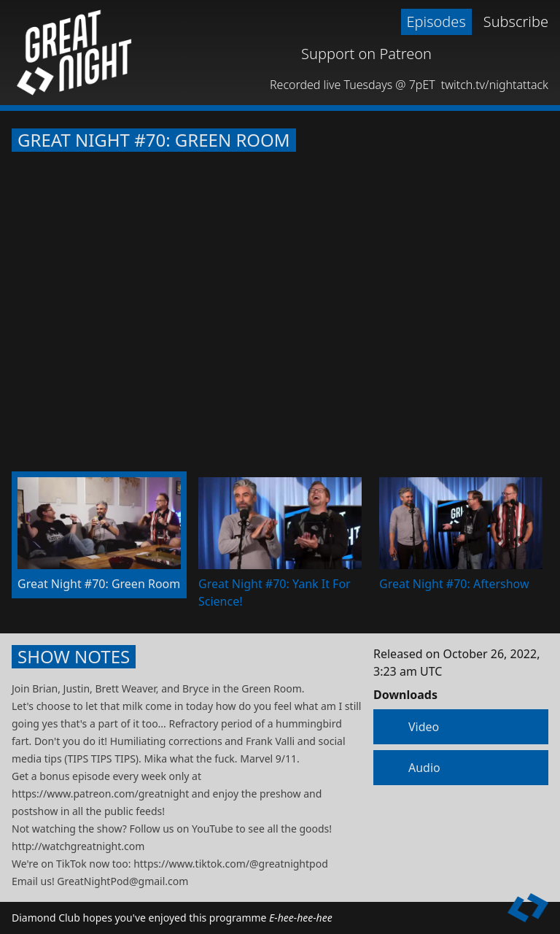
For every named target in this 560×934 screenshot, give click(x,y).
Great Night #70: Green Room (154, 140)
